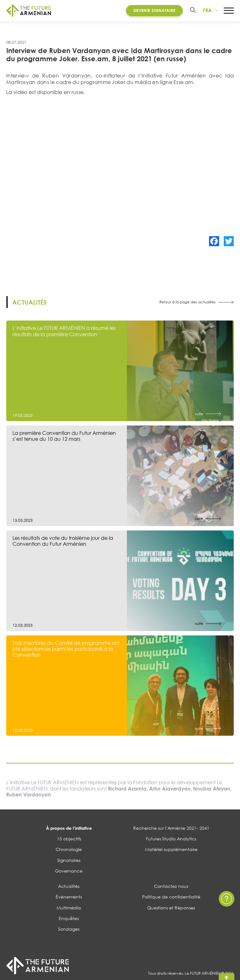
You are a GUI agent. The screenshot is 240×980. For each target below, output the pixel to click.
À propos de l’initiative (69, 829)
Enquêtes (69, 919)
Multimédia (69, 908)
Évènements (69, 898)
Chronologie (69, 850)
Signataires (69, 861)
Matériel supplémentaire (171, 850)
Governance (69, 872)
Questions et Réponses (171, 908)
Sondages (69, 930)
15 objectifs (69, 840)
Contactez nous (171, 887)
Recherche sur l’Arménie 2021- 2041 (171, 829)
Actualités (69, 887)
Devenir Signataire (154, 11)
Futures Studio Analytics (171, 840)
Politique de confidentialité (171, 898)
